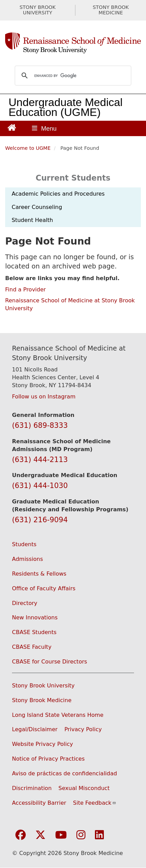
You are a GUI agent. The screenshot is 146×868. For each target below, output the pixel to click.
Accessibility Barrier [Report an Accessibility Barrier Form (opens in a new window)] (39, 803)
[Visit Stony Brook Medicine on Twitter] (40, 835)
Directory (25, 603)
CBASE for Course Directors (50, 662)
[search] (72, 76)
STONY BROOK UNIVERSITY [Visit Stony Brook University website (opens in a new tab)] (38, 10)
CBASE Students (34, 632)
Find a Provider (26, 290)
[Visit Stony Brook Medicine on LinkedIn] (99, 835)
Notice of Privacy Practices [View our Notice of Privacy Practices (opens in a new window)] (48, 759)
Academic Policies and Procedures (58, 194)
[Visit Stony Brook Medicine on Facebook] (21, 835)
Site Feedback (95, 803)
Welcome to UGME (28, 148)
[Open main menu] (44, 128)
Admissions (27, 559)
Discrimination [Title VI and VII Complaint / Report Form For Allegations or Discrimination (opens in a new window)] (32, 788)
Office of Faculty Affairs (44, 588)
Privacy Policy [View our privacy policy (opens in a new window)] (83, 729)
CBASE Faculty (32, 647)
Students (24, 544)
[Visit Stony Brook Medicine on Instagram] (81, 835)
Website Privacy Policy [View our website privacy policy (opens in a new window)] (42, 744)
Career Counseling (37, 207)
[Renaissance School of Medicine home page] (73, 43)
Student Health (32, 220)
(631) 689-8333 (40, 425)
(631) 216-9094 (40, 520)
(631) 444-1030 (40, 486)
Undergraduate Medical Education (66, 107)
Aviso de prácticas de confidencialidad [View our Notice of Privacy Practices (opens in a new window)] (64, 773)
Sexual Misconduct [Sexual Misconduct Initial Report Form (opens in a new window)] (84, 788)
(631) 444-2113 (40, 460)
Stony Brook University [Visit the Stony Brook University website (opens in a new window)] (43, 686)
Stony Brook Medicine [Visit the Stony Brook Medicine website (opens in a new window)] (42, 700)
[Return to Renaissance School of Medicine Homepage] (12, 127)
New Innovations (35, 617)
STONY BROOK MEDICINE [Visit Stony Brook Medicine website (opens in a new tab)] (111, 10)
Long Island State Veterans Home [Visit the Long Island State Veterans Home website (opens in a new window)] (58, 715)
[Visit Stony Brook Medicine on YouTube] (61, 835)
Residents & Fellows (39, 574)
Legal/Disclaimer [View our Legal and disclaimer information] (35, 729)
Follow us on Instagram (44, 397)
